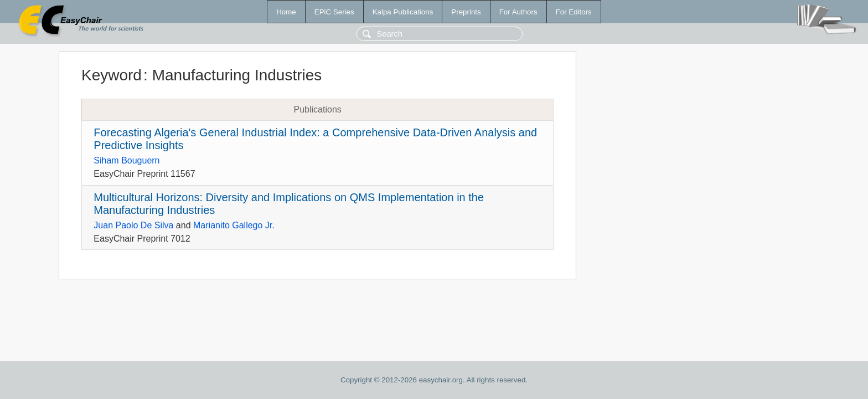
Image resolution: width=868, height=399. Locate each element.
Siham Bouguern (126, 160)
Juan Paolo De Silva (133, 225)
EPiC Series (334, 12)
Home (286, 12)
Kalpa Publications (403, 12)
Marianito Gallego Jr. (234, 225)
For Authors (518, 12)
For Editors (574, 12)
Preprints (466, 12)
